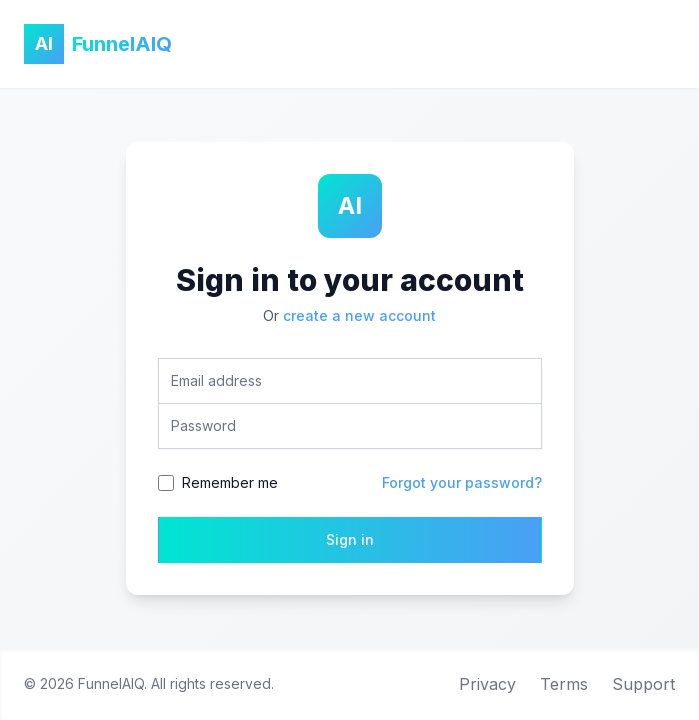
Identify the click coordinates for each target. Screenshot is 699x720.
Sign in (350, 539)
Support (643, 684)
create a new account (359, 315)
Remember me (230, 482)
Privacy (487, 684)
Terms (564, 684)
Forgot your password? (462, 482)
